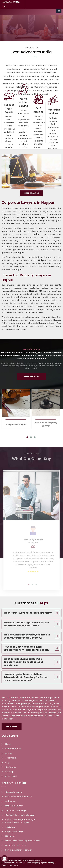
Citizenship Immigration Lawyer (20, 820)
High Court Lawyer (14, 806)
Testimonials (11, 758)
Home (8, 744)
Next (57, 28)
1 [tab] (27, 437)
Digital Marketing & (48, 863)
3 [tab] (35, 437)
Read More (12, 726)
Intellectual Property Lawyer (19, 797)
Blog (7, 762)
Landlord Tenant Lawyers (17, 822)
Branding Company (10, 865)
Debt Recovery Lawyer (16, 845)
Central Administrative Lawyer (20, 815)
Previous (6, 28)
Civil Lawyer (11, 801)
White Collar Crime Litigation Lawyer (22, 841)
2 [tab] (31, 437)
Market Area (11, 776)
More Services (31, 377)
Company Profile (13, 749)
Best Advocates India (12, 860)
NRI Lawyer (10, 836)
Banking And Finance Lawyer (19, 850)
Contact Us (11, 767)
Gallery (9, 753)
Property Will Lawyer (15, 832)
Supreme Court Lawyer (16, 810)
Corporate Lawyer (16, 423)
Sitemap (9, 772)
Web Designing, (34, 863)
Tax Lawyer (11, 827)
